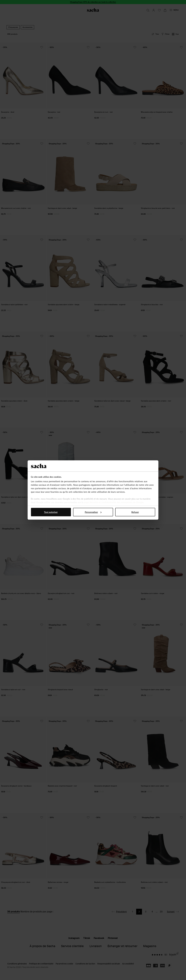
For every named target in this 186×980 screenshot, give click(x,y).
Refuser (135, 512)
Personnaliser (93, 512)
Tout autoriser (51, 512)
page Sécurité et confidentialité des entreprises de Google (114, 502)
